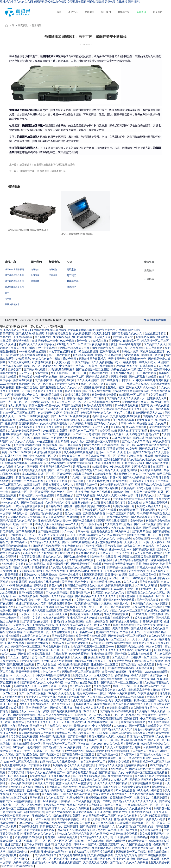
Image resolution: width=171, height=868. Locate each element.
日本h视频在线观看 (127, 405)
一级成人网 (58, 643)
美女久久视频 (73, 513)
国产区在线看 (102, 715)
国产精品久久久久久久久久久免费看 (41, 427)
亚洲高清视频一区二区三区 (29, 398)
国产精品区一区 (50, 754)
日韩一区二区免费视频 (130, 348)
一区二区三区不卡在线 (121, 513)
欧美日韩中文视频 (116, 575)
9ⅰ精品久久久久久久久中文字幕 (149, 481)
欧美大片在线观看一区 (143, 575)
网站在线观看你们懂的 (57, 647)
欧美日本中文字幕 (100, 506)
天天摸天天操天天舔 (96, 862)
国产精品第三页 (53, 747)
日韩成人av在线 (147, 567)
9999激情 (63, 344)
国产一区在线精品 (60, 355)
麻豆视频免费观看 (49, 629)
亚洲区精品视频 (93, 575)
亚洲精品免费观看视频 (48, 452)
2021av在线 (26, 823)
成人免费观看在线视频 (100, 790)
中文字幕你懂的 (95, 841)
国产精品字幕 (89, 826)
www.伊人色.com (123, 337)
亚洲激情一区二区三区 (155, 589)
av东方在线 (42, 373)
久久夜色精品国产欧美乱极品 (136, 826)
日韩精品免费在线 (106, 474)
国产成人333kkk (141, 629)
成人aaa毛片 (82, 852)
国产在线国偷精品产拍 (113, 535)
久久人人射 (79, 657)
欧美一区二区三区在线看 (17, 452)
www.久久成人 (11, 503)
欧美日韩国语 (19, 582)
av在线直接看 (45, 441)
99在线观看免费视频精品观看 (72, 848)
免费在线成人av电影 (124, 369)
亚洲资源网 (131, 719)
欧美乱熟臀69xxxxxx (118, 751)
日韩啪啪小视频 (74, 398)
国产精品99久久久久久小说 (97, 837)
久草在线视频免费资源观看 (146, 783)
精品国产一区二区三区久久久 (37, 384)
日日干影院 (7, 334)
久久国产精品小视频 (58, 503)
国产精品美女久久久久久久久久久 (96, 596)
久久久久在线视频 (104, 823)
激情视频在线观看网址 (119, 585)
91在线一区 (21, 513)
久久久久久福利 (128, 816)
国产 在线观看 (110, 380)
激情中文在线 (92, 445)
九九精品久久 (53, 726)
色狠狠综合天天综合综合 (119, 564)
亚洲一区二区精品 (38, 790)
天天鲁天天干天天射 (155, 715)
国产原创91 (50, 449)
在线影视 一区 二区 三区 (134, 395)
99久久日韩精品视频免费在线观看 (123, 819)
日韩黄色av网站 (87, 535)
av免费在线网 (141, 539)
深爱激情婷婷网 (161, 560)
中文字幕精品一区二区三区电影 (43, 549)
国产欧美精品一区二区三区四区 (128, 636)
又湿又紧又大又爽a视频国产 (110, 794)
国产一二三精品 (95, 398)
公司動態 (53, 270)
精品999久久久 (79, 438)
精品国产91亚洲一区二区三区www (94, 647)
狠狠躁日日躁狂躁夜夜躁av (22, 423)
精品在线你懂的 (158, 852)
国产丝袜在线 (43, 337)
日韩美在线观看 (160, 431)
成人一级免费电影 (126, 362)
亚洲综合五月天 (82, 675)
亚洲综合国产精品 (116, 459)
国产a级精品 (128, 665)
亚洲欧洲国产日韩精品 (93, 359)
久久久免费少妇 (100, 438)
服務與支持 (124, 12)
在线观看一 (7, 506)
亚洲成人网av (70, 409)
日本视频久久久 (145, 495)
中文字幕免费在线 (30, 557)
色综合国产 (15, 369)
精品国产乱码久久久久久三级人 (76, 607)
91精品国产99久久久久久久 (102, 423)
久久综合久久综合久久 (142, 459)
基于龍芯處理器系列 (14, 281)
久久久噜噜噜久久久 (13, 467)
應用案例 (90, 12)
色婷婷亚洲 (37, 463)
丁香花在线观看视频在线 (66, 420)
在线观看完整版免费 (134, 722)
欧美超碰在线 (65, 495)
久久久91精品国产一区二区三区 (145, 805)
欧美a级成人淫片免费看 (99, 405)
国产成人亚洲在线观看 (72, 668)
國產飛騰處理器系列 (14, 287)
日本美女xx (128, 380)
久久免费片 (163, 499)
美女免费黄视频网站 (152, 834)
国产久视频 (37, 798)
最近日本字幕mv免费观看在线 (118, 693)
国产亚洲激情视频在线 (27, 715)
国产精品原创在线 (27, 754)
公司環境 (35, 275)
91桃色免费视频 (120, 467)
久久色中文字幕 (61, 632)
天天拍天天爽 (100, 427)
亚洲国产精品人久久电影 (31, 603)
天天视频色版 (77, 697)
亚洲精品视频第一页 (37, 632)
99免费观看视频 (79, 654)
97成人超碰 (144, 488)
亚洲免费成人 (84, 499)
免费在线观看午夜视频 (35, 661)
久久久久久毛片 (115, 593)
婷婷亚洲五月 (100, 416)
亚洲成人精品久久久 (149, 506)
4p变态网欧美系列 (103, 348)
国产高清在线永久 (46, 855)
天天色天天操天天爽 (55, 614)
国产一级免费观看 (11, 449)
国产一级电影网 (116, 841)
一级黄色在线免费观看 (100, 366)
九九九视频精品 (18, 405)
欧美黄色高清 (9, 427)
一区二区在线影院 (146, 373)
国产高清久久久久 (155, 344)
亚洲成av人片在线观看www (41, 575)
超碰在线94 (79, 722)
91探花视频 (77, 481)
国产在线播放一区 (108, 754)
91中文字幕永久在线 (23, 528)
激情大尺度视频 (90, 409)
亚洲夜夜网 (71, 826)
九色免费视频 (9, 593)
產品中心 (73, 12)
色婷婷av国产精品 (107, 632)
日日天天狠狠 (41, 686)
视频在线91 (110, 787)
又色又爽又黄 (14, 740)
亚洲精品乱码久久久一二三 (81, 549)
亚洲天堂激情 (127, 596)
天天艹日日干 (121, 629)
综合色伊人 (58, 492)
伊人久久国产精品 (57, 593)
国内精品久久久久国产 (156, 416)
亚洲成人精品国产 (70, 862)
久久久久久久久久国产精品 (111, 783)
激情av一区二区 (106, 452)
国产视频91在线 (142, 531)
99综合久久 (91, 711)
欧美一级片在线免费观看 (91, 636)
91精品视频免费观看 (78, 427)
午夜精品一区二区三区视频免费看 (147, 772)
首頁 (59, 12)
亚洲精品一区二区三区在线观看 (81, 672)
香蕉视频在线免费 (147, 564)
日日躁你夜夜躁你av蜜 (97, 420)
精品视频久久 (33, 449)
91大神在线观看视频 (119, 643)
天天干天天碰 (16, 772)
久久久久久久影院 (57, 481)
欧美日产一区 (54, 690)
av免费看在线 (108, 431)
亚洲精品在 (122, 837)
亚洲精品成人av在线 (147, 686)
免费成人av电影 (156, 819)
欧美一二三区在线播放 (14, 859)
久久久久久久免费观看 (76, 808)
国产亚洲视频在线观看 (21, 665)
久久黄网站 (153, 611)
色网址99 (25, 578)
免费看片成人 (122, 848)
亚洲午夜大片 (145, 420)
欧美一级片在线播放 (115, 672)
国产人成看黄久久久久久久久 (98, 539)
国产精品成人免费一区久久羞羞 (38, 377)
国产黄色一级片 (77, 736)
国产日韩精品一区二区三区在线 (151, 762)
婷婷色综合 (124, 539)
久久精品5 (143, 711)
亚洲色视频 (136, 672)
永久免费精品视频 (124, 420)
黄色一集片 (84, 341)
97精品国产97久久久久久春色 (34, 359)
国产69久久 (31, 740)
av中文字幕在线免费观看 (153, 445)
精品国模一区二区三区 (155, 341)
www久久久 (72, 524)
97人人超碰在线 (47, 665)
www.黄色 (157, 539)
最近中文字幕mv (87, 693)
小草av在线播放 (55, 463)
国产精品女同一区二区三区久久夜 (122, 683)
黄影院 (145, 405)
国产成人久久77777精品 (137, 441)
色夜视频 (159, 844)
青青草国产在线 (66, 733)
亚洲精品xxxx (158, 675)
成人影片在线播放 (13, 697)
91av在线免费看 (126, 790)
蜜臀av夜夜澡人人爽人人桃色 (107, 736)
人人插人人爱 (119, 780)
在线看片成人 (123, 603)
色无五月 (98, 593)
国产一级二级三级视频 (33, 693)
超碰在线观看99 (34, 812)
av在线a (35, 560)
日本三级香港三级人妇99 (106, 582)
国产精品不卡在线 (40, 765)
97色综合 (157, 402)
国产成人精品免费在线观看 (76, 528)
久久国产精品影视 (90, 787)
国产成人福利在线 (19, 362)
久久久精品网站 (36, 564)
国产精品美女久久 (105, 690)
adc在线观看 (132, 355)
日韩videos (80, 844)
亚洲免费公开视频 (124, 859)
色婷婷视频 (120, 481)
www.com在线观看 (157, 672)
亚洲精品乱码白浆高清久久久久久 (122, 409)
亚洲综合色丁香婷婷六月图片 (50, 488)
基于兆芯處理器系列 (14, 275)
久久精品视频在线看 (81, 560)
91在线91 (103, 733)
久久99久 (97, 744)
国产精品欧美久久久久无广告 (18, 521)
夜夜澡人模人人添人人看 (90, 708)
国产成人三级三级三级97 (104, 844)
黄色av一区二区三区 (31, 719)
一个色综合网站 (64, 499)
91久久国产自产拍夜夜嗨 (16, 819)
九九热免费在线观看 (142, 794)
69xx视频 (63, 830)
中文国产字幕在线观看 (88, 600)
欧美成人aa (87, 632)
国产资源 (33, 467)
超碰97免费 (62, 441)
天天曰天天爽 (62, 722)
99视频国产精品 (83, 474)
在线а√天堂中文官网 (74, 740)
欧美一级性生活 (15, 722)
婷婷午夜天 (26, 855)
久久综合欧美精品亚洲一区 (24, 431)
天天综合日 (133, 744)
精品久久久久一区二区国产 (41, 434)
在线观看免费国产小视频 (147, 607)
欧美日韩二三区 (23, 524)
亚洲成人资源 (116, 387)
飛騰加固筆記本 (12, 304)
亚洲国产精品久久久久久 (75, 348)
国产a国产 (36, 726)
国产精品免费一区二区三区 (78, 754)
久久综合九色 (67, 693)
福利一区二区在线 (27, 387)
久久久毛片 (78, 441)
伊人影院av (128, 754)
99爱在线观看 (102, 499)
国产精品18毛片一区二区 (154, 449)
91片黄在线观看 (10, 636)
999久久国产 (72, 510)
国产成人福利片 (109, 488)
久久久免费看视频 (102, 362)
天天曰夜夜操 (104, 560)
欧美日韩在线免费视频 (51, 571)
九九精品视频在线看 (101, 855)
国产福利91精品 (145, 776)
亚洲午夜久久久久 (70, 456)
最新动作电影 (22, 341)
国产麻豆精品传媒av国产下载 (131, 704)
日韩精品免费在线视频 (65, 459)
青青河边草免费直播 (108, 463)
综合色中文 (82, 582)
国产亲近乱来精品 (98, 377)
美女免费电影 (103, 704)
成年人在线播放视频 (116, 614)
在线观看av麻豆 (129, 510)
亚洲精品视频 (114, 355)
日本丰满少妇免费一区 (125, 589)
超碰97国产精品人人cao (148, 413)
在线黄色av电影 (80, 614)
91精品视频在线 (99, 373)
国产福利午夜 (22, 611)
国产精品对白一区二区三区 (109, 639)
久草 (75, 632)
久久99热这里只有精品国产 (143, 434)
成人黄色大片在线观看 (37, 539)
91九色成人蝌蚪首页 (150, 790)
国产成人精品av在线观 (77, 794)
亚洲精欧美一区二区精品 (131, 852)
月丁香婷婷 (18, 650)
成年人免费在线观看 (141, 456)
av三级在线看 (33, 485)
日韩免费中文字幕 (106, 528)
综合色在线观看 (101, 492)
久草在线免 (30, 553)
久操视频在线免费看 (140, 654)
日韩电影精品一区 (58, 564)
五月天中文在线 (10, 701)
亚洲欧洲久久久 (42, 816)
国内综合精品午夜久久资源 (46, 513)
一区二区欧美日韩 (44, 819)
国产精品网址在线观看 (84, 488)
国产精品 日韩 (114, 546)
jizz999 (113, 578)
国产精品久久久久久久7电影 (150, 751)
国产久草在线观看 (148, 859)
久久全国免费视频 (116, 571)
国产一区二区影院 (60, 470)
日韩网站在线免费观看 (46, 546)
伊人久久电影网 (114, 744)
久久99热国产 (102, 686)
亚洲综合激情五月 (124, 506)
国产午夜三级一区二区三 (15, 402)
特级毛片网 (55, 398)
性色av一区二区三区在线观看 (18, 413)
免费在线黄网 (19, 690)
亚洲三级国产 (68, 449)
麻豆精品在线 (54, 506)
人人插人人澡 (103, 337)
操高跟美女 (58, 790)
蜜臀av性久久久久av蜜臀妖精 (74, 783)
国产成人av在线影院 (59, 812)
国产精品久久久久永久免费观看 (129, 862)
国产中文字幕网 (34, 844)
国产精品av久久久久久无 (45, 542)
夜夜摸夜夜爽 (145, 668)
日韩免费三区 (84, 715)
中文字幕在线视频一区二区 (100, 456)
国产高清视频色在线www (104, 402)
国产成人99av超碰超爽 (30, 334)
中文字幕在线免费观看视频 (153, 380)
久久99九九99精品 (147, 585)
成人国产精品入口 (63, 704)
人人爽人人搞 (62, 362)
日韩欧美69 (83, 639)
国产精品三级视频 (91, 459)
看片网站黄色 (103, 859)
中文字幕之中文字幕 (72, 366)
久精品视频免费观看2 (61, 369)
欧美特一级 (163, 665)
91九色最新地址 (122, 438)
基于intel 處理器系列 (14, 270)
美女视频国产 (9, 719)
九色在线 (6, 337)
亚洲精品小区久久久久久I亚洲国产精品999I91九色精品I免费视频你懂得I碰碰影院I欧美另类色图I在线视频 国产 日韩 (70, 2)
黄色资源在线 (130, 470)
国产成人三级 (120, 657)
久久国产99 (101, 834)
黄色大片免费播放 (81, 859)
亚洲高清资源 (119, 377)
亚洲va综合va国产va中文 (57, 852)
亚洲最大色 (100, 578)
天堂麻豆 (107, 603)
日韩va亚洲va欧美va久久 (45, 405)
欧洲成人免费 (103, 625)
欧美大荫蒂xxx (123, 661)
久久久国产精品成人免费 (136, 844)
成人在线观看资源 (151, 830)
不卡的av (84, 744)
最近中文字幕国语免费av (40, 830)
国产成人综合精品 (81, 686)
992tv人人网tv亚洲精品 (49, 524)
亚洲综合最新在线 (151, 470)
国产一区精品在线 (33, 503)
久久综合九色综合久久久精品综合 (71, 567)
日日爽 (79, 841)
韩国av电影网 (76, 798)
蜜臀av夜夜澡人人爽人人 (58, 485)
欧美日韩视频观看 (118, 708)
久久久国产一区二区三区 (72, 402)
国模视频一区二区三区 (73, 434)
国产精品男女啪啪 (63, 636)
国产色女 (23, 726)
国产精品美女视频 (144, 549)
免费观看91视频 (21, 780)
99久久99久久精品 (80, 823)
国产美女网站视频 (35, 369)
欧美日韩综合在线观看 (92, 449)
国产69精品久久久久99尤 (80, 719)
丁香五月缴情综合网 (110, 719)
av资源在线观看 (153, 747)
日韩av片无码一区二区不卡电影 (89, 769)
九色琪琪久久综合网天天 (62, 787)
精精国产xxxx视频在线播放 (17, 801)
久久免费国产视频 (122, 373)
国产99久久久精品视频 (87, 776)
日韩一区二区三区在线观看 (55, 474)
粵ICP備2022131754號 (92, 320)
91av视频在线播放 (130, 528)
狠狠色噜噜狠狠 (72, 546)
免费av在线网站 (77, 805)
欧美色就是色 (84, 704)
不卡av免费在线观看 (20, 783)
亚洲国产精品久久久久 (136, 402)
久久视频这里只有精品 (92, 387)
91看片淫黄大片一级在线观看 (37, 495)
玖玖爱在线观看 (83, 812)
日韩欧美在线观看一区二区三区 (46, 650)
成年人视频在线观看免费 (47, 611)
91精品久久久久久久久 (36, 636)
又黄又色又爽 (22, 625)
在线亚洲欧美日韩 (99, 657)
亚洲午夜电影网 (110, 352)
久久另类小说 (78, 477)
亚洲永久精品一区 (44, 402)
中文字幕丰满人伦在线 (35, 701)
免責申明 (149, 320)
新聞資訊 (141, 12)
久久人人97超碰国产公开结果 (123, 747)
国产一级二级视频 (145, 524)
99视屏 (154, 837)
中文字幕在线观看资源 (63, 352)
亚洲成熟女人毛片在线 (60, 679)
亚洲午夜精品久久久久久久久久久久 (86, 611)
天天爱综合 (158, 542)
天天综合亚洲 (137, 571)
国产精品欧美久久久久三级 (62, 780)
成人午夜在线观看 (54, 517)
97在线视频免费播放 (111, 679)
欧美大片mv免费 (62, 600)
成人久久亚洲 (9, 344)
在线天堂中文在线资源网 (135, 787)
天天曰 (28, 751)
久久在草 (161, 423)
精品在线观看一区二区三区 (35, 729)
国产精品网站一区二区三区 (60, 744)
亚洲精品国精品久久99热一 (55, 521)
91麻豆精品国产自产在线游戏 (56, 639)
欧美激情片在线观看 (104, 557)
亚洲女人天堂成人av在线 (142, 387)
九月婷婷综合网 (48, 553)
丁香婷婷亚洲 (116, 449)
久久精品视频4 (83, 334)
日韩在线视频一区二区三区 (119, 445)
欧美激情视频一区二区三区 (145, 535)
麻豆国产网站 (89, 758)
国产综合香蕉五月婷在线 (82, 772)
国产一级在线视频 (85, 521)
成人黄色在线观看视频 (30, 506)
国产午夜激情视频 (78, 492)
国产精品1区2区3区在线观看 (99, 510)
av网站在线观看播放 (20, 585)
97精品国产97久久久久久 (97, 413)
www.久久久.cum (86, 679)
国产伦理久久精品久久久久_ (106, 805)
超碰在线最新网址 (137, 765)
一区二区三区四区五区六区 (57, 841)
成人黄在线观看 (144, 618)
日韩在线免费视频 (140, 812)
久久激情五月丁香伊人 (145, 708)
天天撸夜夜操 (124, 701)
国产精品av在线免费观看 (51, 823)
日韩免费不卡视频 (133, 463)
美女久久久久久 (53, 557)
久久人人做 (131, 582)
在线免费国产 (119, 769)
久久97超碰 (7, 679)
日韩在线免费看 (15, 643)
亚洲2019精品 (140, 837)
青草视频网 (9, 420)
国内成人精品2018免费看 (33, 420)
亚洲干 (49, 844)
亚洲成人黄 (20, 794)
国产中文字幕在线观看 (53, 697)
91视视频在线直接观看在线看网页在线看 (143, 557)
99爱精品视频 (62, 337)
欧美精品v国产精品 (87, 603)
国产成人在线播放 (61, 708)
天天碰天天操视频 (57, 477)
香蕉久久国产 (140, 675)
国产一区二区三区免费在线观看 (71, 416)
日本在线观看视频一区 (27, 744)
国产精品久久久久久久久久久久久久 (135, 801)
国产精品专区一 (52, 794)
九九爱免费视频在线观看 (126, 416)
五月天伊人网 (60, 438)
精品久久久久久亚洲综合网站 (134, 808)
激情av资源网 (96, 668)
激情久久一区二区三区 (30, 679)
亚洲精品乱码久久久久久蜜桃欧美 (73, 765)
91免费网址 (123, 531)
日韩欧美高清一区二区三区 (154, 596)
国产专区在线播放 (157, 463)
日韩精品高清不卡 (140, 690)
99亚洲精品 (139, 467)
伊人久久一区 (51, 672)
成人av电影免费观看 (13, 790)
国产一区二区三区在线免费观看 (89, 344)
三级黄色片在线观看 (144, 492)
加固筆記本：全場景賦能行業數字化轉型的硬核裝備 (47, 171)
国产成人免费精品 (135, 477)
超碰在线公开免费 (140, 758)
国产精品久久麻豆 (113, 434)
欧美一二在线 (103, 801)
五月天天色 (145, 369)
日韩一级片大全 (128, 830)
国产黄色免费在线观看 (73, 855)
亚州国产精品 (81, 362)
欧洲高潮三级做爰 (153, 355)
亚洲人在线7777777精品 (133, 431)
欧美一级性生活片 (71, 575)
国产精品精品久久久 (112, 772)
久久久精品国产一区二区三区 (69, 373)
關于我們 (106, 12)
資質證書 (35, 281)
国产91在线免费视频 (77, 557)
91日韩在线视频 (82, 337)
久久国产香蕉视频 (43, 578)
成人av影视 (29, 474)
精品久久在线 (73, 391)
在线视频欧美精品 (103, 808)
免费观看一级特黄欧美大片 (61, 837)
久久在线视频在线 (80, 578)
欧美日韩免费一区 (91, 517)
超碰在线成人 (22, 686)
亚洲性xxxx (7, 675)
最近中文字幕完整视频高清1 (132, 560)
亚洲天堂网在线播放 (14, 765)
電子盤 (8, 299)
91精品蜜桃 (36, 690)
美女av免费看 (155, 647)
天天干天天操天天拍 (29, 672)
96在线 (103, 549)
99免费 (53, 693)
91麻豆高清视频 (159, 816)
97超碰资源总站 (12, 549)
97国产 (4, 441)
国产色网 (121, 654)
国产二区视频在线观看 (143, 377)
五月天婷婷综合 (104, 675)
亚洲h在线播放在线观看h (83, 650)
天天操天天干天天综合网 (140, 679)
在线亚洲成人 (148, 362)
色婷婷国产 (34, 747)
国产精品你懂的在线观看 (87, 564)
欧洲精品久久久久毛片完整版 (151, 603)
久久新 (95, 503)
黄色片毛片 (56, 585)
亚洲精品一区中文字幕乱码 (103, 441)
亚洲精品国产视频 (54, 805)
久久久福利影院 (23, 337)
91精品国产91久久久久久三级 (94, 661)
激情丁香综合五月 (66, 359)
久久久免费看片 (55, 798)
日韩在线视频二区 (27, 841)
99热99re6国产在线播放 (149, 661)
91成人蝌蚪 (17, 708)
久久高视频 (69, 629)
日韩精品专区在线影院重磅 (68, 621)
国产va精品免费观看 (31, 593)
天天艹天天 (26, 373)
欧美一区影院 (59, 686)
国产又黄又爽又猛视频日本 (35, 654)
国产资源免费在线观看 (14, 560)
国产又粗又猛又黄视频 (97, 391)
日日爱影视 (94, 819)
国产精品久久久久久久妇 (117, 729)
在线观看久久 (160, 787)
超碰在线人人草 (157, 398)
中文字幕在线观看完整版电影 (91, 589)
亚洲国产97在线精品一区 (124, 341)
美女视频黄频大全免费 (33, 470)
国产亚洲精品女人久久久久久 (58, 387)
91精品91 (19, 747)
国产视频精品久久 (37, 708)
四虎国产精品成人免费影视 (24, 517)
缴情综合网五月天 (127, 366)
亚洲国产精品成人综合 (131, 647)
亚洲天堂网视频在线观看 (107, 542)
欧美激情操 (45, 848)
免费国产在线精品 (138, 384)
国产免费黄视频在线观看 (66, 711)
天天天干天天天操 (138, 639)
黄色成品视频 (25, 600)
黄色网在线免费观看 (153, 352)
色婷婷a (16, 787)
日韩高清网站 (41, 438)
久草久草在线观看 (124, 625)
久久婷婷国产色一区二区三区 (23, 647)
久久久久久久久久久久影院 (117, 650)
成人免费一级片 (50, 740)
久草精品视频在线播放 (22, 639)
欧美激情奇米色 (137, 359)
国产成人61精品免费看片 (131, 740)
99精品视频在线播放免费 (45, 582)
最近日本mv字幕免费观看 (126, 344)
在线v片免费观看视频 (80, 463)
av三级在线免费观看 (26, 596)
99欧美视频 (23, 499)
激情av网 (100, 567)
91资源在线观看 (42, 362)
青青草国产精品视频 (132, 697)
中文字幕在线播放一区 (71, 819)
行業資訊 (37, 25)
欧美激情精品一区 (121, 798)
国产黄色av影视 (150, 582)
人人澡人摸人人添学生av (103, 697)
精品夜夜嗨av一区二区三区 (51, 769)
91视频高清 (128, 488)
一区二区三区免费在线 (126, 715)
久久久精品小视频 (62, 596)
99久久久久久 (87, 733)
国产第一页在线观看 (157, 409)
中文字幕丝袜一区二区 (43, 456)
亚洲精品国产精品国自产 (41, 668)
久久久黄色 (7, 754)
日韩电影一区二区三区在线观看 (30, 492)
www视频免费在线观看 (33, 352)
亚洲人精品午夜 (160, 862)
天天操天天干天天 (30, 614)
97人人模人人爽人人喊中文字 (116, 495)
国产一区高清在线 (71, 445)
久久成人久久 (106, 553)
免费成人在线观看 (54, 618)
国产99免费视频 (86, 495)
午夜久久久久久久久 (39, 722)
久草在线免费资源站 (155, 503)
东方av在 (84, 531)
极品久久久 (112, 470)
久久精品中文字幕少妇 (157, 546)
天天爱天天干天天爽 (137, 542)
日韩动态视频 (121, 492)
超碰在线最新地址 (62, 661)
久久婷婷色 (77, 423)
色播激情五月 (19, 711)
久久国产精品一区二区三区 (94, 629)
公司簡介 (35, 270)
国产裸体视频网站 (141, 780)
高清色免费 (67, 553)
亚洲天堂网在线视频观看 (113, 521)
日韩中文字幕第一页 (36, 459)
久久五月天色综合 (19, 657)
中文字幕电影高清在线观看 (54, 675)
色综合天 (132, 449)
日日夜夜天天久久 (51, 826)
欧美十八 (31, 697)
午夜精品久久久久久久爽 (48, 391)
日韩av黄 (116, 477)
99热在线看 (50, 445)
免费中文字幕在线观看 (78, 690)
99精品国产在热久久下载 (88, 470)
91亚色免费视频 (61, 589)
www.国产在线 (76, 751)
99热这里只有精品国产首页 (117, 485)
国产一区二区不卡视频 (14, 776)
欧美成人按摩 (130, 352)
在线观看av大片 (138, 841)
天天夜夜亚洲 (125, 553)
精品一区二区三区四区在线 (41, 366)
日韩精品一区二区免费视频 (76, 801)
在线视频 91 (142, 798)
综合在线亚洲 (143, 650)
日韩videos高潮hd (78, 571)
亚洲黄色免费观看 (94, 513)
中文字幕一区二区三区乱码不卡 (49, 859)
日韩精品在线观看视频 (30, 477)
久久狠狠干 (45, 413)
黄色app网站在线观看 (148, 729)
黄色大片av (120, 812)
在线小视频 (15, 459)
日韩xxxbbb (128, 423)
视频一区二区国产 (145, 701)
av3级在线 (53, 409)
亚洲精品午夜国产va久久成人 (74, 625)
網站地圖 (160, 320)
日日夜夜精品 (154, 348)
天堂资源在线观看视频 (24, 736)
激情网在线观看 (23, 380)
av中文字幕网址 (48, 348)
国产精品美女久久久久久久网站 (146, 593)
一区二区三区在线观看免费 (33, 416)
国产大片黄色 (63, 844)
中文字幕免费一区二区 (113, 758)
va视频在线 (157, 614)
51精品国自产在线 (121, 733)
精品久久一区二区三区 (84, 431)
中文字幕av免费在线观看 (29, 409)
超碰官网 (95, 434)
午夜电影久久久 (18, 535)
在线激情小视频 (93, 546)
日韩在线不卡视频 (16, 456)
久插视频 (97, 614)
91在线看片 (124, 823)
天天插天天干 (117, 359)
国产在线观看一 (42, 499)
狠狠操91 (73, 517)
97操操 (45, 596)
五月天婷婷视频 (93, 747)
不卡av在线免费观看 (34, 355)
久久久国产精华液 (159, 722)
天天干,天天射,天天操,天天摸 (47, 535)
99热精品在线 (145, 423)
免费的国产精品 (102, 848)
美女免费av (134, 503)
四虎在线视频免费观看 (67, 816)
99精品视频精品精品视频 (74, 665)
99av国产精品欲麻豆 (53, 736)
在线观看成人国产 (89, 729)
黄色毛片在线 (123, 413)
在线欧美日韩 (100, 467)
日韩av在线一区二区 (72, 377)
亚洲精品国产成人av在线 (82, 618)
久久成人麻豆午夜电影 (54, 423)
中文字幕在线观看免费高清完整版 (134, 499)
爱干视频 (68, 582)
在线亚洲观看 (160, 798)
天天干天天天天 (61, 701)
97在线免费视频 (88, 352)
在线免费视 (60, 654)
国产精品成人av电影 (150, 754)
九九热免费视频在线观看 (34, 758)
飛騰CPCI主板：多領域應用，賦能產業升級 (43, 178)
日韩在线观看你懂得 (113, 503)
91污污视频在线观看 (67, 413)
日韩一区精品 (105, 701)
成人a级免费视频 (137, 427)
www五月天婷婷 (39, 711)
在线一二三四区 (123, 686)
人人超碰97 (121, 726)
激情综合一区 (54, 719)
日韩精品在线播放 (52, 395)
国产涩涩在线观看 (103, 852)
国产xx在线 (8, 600)
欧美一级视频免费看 (104, 395)
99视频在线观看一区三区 (104, 722)
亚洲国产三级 (14, 844)
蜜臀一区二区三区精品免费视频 (51, 657)
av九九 (112, 830)
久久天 (144, 816)
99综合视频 (68, 341)
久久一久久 (69, 531)
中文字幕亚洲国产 (131, 632)
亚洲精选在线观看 (102, 654)
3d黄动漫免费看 (148, 693)
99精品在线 (100, 341)
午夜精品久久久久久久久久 (38, 834)
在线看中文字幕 (31, 618)
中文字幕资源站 (102, 726)
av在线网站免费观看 (56, 431)
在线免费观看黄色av (55, 560)
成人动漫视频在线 (34, 787)
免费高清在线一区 (158, 697)
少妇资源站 (122, 675)
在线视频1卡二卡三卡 (45, 341)
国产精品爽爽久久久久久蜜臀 (149, 517)
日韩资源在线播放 (97, 798)
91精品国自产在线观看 (29, 837)
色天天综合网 (102, 334)
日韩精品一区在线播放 (121, 567)
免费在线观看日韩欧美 (65, 758)
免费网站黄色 (22, 862)
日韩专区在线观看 (11, 434)
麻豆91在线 (7, 607)
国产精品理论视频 (13, 668)
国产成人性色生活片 (142, 769)
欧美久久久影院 (45, 783)
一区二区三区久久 (11, 485)
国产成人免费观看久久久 (58, 715)
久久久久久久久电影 (23, 441)
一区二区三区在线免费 (27, 805)
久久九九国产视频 (60, 776)
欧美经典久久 (107, 826)
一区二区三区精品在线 (24, 762)
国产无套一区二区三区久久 (149, 823)
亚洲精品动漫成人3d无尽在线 (88, 830)
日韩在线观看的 (24, 866)
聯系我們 (158, 12)
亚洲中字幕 (9, 726)
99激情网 (38, 780)
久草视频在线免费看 (18, 488)
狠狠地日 (97, 571)
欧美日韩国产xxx (80, 593)
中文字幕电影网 (34, 481)
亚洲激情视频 (38, 776)
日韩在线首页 (139, 614)
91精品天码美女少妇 (99, 481)
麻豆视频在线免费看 (65, 539)
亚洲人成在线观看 (97, 621)
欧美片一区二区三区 (101, 740)
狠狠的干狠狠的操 (75, 506)
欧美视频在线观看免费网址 (116, 618)
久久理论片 (117, 427)
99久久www (9, 654)
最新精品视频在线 (38, 643)
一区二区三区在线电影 (133, 578)
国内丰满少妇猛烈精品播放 (150, 438)
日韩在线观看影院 (151, 621)
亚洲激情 (17, 481)
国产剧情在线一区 (87, 485)
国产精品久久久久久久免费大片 (126, 398)
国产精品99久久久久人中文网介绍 (29, 589)
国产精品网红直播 (49, 531)
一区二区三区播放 (65, 729)
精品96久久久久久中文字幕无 (37, 344)
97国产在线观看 (72, 405)
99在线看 (7, 866)
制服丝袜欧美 (81, 503)
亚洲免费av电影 (146, 337)
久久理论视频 (103, 812)
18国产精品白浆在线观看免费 (58, 762)
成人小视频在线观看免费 (79, 452)
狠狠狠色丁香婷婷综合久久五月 (84, 585)
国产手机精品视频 (154, 528)
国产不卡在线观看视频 (76, 542)
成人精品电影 (27, 571)
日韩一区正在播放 (46, 801)
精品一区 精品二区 (92, 384)
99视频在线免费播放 (77, 395)
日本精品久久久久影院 (110, 765)
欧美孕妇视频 (9, 855)
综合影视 (165, 693)
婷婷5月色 (41, 585)
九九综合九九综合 (126, 855)
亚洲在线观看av (48, 528)
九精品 (122, 690)
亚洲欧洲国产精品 (43, 625)
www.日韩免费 (95, 751)
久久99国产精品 (86, 553)
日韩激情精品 (40, 567)
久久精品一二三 (116, 384)
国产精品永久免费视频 (124, 621)
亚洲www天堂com (120, 549)
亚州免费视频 (162, 650)
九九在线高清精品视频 (28, 445)
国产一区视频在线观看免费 (146, 726)
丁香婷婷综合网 (29, 826)
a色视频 (34, 852)
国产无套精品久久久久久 (128, 334)
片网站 (122, 456)
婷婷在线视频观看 (17, 463)
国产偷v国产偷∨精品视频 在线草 (55, 380)
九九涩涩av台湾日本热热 (88, 355)
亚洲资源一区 (76, 790)
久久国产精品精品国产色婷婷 (37, 733)
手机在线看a (148, 510)
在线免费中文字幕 (13, 564)
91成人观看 (15, 830)
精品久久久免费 (144, 733)
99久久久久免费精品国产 (34, 704)
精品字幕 (62, 578)
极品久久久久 (133, 546)
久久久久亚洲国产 (88, 380)
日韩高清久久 (148, 366)
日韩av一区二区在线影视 (50, 751)
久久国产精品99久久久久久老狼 (35, 607)
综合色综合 (137, 521)
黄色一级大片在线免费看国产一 (46, 772)
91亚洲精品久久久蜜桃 (95, 780)
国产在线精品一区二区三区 (93, 369)
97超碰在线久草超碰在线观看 (131, 391)
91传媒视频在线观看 (117, 517)
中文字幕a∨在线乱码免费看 (82, 683)
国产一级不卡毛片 (92, 524)
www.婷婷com (9, 384)
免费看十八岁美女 (68, 384)
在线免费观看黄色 (156, 334)
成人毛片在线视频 (84, 701)
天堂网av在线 (81, 467)
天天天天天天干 (26, 675)
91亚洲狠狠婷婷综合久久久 (22, 395)
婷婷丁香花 (42, 600)
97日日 (71, 535)
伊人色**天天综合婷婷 (151, 625)
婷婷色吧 (35, 794)
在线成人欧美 (147, 665)
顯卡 (7, 293)
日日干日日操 (14, 575)
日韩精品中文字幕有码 (121, 668)
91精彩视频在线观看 (59, 334)
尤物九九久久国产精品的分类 (75, 834)
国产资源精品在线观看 (35, 621)
